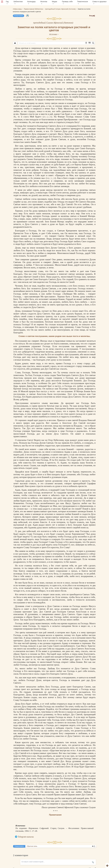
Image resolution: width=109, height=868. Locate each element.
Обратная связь (32, 846)
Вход (92, 16)
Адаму (65, 643)
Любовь (51, 668)
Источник (54, 34)
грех (35, 612)
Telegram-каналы (26, 837)
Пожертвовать (19, 16)
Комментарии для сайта (16, 867)
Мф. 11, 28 (51, 178)
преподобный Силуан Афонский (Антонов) (53, 23)
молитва (49, 352)
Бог (34, 60)
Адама (67, 452)
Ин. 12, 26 (47, 117)
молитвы (84, 190)
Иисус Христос (65, 134)
